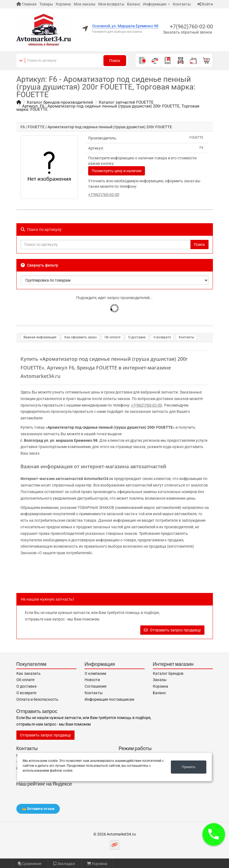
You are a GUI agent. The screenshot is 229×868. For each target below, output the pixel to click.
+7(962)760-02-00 (191, 26)
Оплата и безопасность (37, 699)
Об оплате (112, 337)
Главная (26, 4)
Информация (155, 4)
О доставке (137, 337)
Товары (46, 4)
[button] (214, 834)
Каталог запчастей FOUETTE (126, 102)
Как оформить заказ (81, 337)
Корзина (63, 4)
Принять (189, 767)
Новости (92, 680)
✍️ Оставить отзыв (38, 809)
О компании (95, 673)
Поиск (115, 61)
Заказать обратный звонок (188, 32)
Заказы (160, 680)
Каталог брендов (168, 673)
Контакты (182, 4)
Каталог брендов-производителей (60, 102)
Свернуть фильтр (39, 265)
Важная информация (40, 337)
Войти (205, 4)
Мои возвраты (111, 4)
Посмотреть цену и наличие (117, 171)
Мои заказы (85, 4)
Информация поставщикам (109, 699)
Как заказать (29, 673)
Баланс (134, 4)
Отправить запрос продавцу (172, 630)
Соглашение (96, 686)
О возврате (162, 337)
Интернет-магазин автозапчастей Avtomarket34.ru (67, 479)
